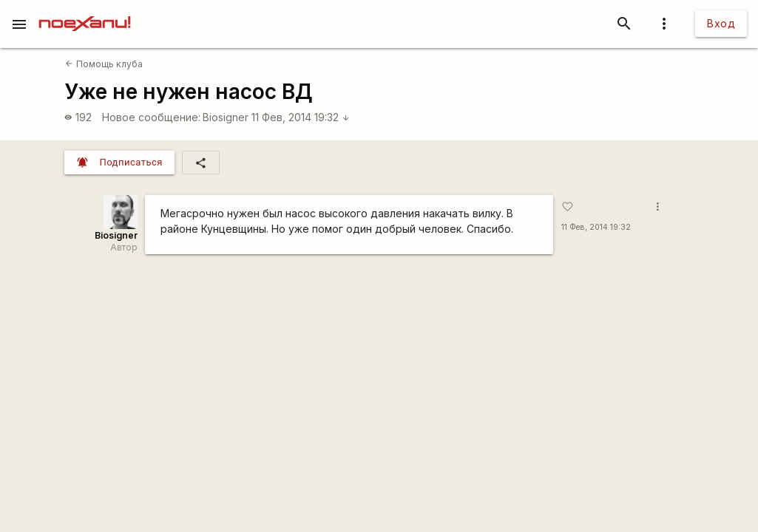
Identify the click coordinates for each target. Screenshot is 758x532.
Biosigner (226, 117)
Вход (721, 23)
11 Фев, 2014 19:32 (301, 117)
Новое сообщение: (151, 117)
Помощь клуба (104, 64)
